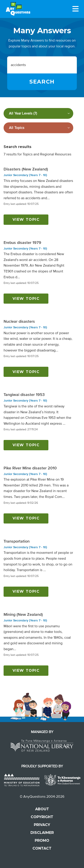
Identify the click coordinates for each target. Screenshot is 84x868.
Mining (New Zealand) (23, 614)
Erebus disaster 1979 (22, 243)
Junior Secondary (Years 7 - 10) (25, 175)
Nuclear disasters (19, 321)
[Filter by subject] (38, 128)
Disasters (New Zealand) (26, 169)
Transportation (17, 541)
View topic (26, 220)
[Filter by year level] (38, 113)
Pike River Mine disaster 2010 (30, 468)
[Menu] (75, 9)
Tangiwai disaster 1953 (24, 395)
